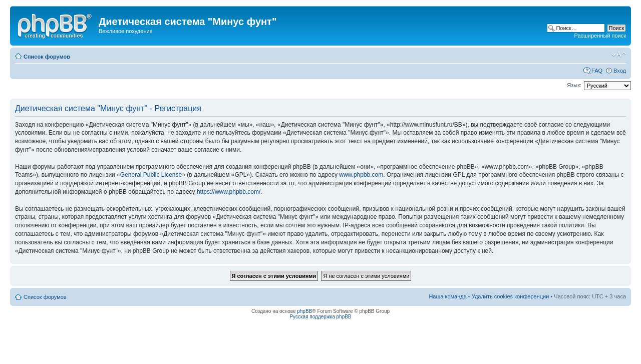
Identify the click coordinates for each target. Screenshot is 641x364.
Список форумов (47, 57)
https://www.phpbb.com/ (229, 192)
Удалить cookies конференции (511, 296)
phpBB (304, 311)
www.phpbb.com (361, 175)
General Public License (151, 175)
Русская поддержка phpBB (320, 317)
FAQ (597, 71)
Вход (620, 71)
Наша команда (447, 296)
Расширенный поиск (600, 36)
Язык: (574, 85)
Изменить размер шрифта (619, 55)
